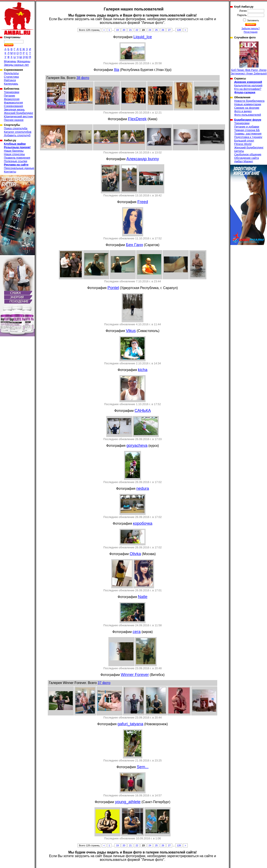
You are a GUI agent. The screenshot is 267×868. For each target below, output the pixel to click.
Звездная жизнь (14, 109)
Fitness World (243, 144)
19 (117, 30)
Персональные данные (19, 168)
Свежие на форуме (247, 108)
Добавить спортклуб (17, 135)
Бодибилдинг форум (248, 120)
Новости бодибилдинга (249, 101)
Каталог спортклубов (18, 132)
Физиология (12, 99)
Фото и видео (243, 111)
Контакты (10, 172)
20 (124, 30)
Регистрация (251, 32)
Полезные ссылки (16, 161)
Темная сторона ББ (247, 130)
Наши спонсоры (14, 154)
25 (156, 30)
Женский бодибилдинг (19, 113)
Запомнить (253, 20)
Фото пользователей (248, 115)
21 (130, 30)
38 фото (83, 78)
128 (179, 30)
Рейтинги (10, 80)
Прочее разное (14, 120)
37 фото (104, 683)
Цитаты (239, 151)
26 (163, 30)
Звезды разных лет (16, 65)
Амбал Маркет (244, 161)
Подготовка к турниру (248, 137)
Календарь (11, 84)
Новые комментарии (248, 104)
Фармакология (13, 103)
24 (150, 30)
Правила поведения (17, 158)
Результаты (11, 73)
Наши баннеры (14, 151)
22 (137, 30)
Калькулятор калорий (248, 85)
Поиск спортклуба (16, 128)
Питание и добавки (247, 127)
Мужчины (10, 61)
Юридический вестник (18, 116)
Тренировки (12, 92)
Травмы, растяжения (248, 134)
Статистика (11, 77)
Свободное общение (248, 154)
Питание (9, 96)
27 (169, 30)
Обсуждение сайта (246, 158)
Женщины (24, 61)
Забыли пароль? (251, 28)
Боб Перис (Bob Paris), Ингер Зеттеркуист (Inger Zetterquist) (249, 58)
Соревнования (13, 106)
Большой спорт (244, 141)
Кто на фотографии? (248, 89)
